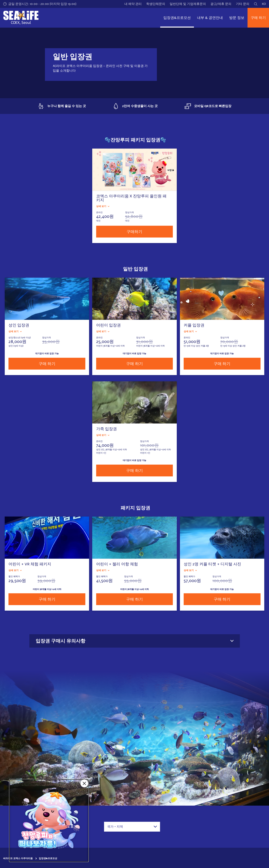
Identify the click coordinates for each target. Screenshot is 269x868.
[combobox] (132, 827)
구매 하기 (258, 18)
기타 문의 (243, 4)
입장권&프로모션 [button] (177, 18)
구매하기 (134, 232)
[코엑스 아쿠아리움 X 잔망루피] (49, 821)
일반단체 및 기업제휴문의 (188, 4)
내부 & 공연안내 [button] (210, 18)
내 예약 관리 (133, 4)
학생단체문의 (156, 4)
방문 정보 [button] (237, 18)
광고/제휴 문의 (221, 4)
